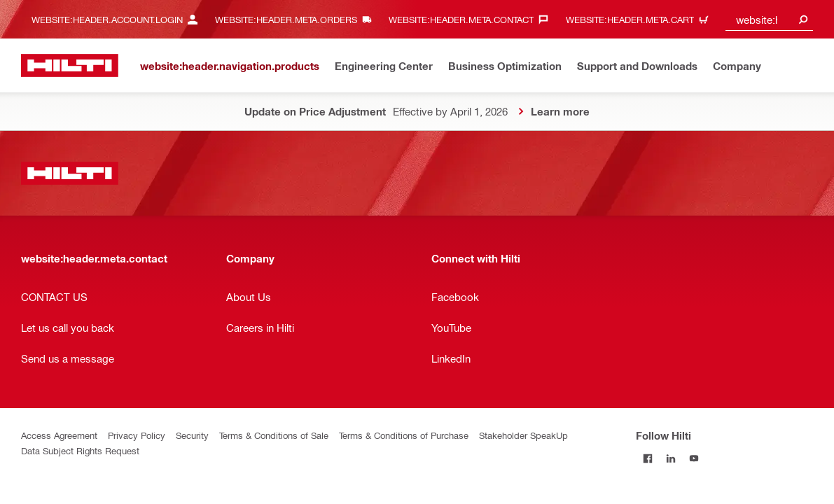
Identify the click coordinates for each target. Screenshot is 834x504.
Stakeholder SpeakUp (523, 435)
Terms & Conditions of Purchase (404, 435)
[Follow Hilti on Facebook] (647, 458)
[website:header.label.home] (70, 65)
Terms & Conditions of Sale (274, 435)
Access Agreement (59, 435)
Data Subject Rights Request (80, 450)
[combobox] (769, 19)
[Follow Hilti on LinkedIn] (670, 458)
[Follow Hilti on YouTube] (694, 458)
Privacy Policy (137, 435)
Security (192, 435)
